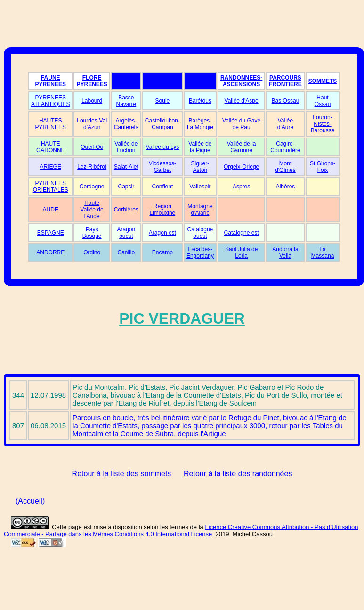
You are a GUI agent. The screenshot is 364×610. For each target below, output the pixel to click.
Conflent (163, 187)
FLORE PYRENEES (92, 81)
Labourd (92, 101)
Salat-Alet (126, 167)
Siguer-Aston (200, 167)
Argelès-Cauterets (126, 124)
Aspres (241, 187)
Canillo (126, 252)
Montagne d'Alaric (200, 210)
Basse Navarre (126, 101)
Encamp (162, 252)
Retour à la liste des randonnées (238, 474)
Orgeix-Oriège (241, 167)
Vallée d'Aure (285, 124)
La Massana (323, 252)
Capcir (126, 187)
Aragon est (162, 233)
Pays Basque (92, 233)
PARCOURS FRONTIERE (285, 81)
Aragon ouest (126, 233)
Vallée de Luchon (126, 147)
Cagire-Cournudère (285, 147)
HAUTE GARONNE (51, 147)
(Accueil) (30, 501)
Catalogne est (242, 233)
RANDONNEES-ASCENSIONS (241, 81)
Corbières (126, 210)
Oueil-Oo (92, 147)
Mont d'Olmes (285, 167)
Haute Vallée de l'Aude (92, 210)
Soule (163, 101)
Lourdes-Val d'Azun (92, 124)
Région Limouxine (163, 210)
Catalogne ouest (200, 233)
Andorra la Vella (285, 252)
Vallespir (200, 187)
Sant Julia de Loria (241, 252)
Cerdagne (92, 187)
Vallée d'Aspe (242, 101)
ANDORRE (50, 252)
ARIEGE (51, 167)
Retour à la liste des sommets (122, 474)
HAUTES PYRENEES (51, 124)
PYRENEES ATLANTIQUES (50, 101)
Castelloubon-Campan (162, 124)
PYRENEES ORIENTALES (51, 187)
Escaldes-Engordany (200, 252)
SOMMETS (323, 81)
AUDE (51, 210)
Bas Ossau (286, 101)
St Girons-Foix (323, 167)
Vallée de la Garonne (242, 147)
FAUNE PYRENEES (51, 81)
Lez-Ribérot (92, 167)
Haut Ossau (323, 101)
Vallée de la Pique (200, 147)
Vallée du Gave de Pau (241, 124)
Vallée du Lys (163, 147)
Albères (286, 187)
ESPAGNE (51, 233)
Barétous (200, 101)
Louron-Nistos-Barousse (323, 124)
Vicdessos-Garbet (162, 167)
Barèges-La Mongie (200, 124)
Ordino (92, 252)
